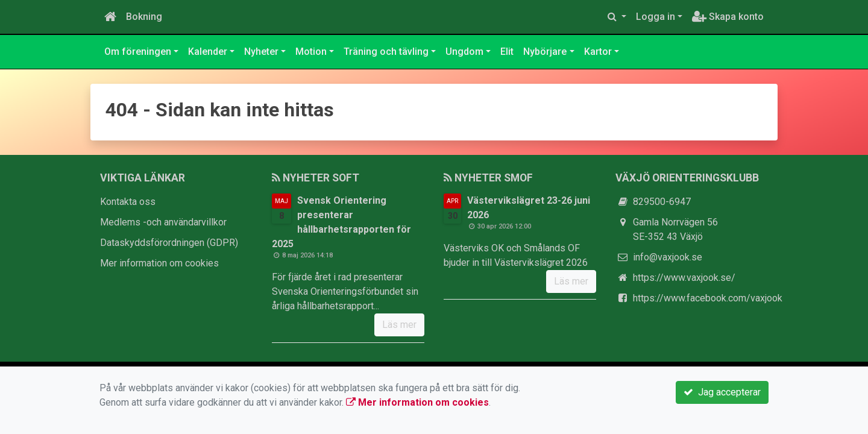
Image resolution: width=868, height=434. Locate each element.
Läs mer (399, 325)
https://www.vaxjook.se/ (684, 278)
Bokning (144, 17)
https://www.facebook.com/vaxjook (708, 298)
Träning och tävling (386, 52)
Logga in (656, 17)
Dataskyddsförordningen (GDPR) (169, 243)
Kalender (208, 52)
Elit (507, 52)
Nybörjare (545, 52)
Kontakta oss (128, 202)
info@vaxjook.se (668, 257)
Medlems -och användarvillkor (163, 222)
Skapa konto (728, 17)
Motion (311, 52)
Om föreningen (138, 52)
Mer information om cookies (159, 263)
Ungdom (464, 52)
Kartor (598, 52)
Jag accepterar (722, 392)
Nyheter (261, 52)
